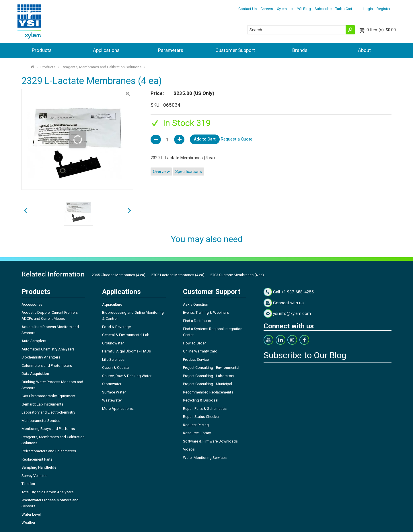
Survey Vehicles (34, 476)
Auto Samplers (34, 341)
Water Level (31, 514)
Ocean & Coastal (116, 368)
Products (42, 50)
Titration (28, 484)
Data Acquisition (35, 374)
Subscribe (323, 9)
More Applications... (119, 409)
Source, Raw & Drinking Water (127, 376)
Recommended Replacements (208, 392)
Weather (28, 522)
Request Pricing (196, 425)
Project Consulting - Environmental (211, 368)
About (364, 50)
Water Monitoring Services (205, 458)
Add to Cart (205, 139)
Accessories (32, 304)
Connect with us (288, 303)
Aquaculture (112, 304)
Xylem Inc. (285, 9)
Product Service (196, 359)
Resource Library (197, 433)
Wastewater (112, 400)
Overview (161, 172)
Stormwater (112, 384)
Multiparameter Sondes (41, 421)
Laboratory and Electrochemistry (48, 412)
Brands (300, 50)
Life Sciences (113, 359)
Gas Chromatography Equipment (48, 396)
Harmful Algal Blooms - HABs (126, 351)
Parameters (171, 50)
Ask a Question (196, 304)
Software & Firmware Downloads (210, 441)
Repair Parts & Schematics (205, 409)
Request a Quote (237, 139)
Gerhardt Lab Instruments (42, 404)
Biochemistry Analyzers (41, 357)
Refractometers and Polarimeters (49, 451)
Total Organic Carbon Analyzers (47, 492)
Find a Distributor (197, 321)
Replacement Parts (37, 459)
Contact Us (248, 9)
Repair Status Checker (201, 417)
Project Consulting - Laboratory (209, 376)
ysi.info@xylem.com (292, 313)
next (25, 211)
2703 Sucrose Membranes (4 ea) (237, 275)
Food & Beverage (116, 327)
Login (368, 9)
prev (129, 211)
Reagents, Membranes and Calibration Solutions (102, 67)
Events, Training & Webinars (206, 312)
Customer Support (235, 50)
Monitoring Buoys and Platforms (48, 429)
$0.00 (381, 30)
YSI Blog (304, 9)
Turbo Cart (344, 9)
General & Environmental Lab (126, 335)
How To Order (194, 343)
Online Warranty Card (200, 351)
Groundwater (113, 343)
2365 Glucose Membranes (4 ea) (119, 275)
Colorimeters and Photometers (47, 366)
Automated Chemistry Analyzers (48, 349)
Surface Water (114, 392)
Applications (106, 50)
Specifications (189, 172)
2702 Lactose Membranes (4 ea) (178, 275)
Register (383, 9)
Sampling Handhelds (39, 467)
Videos (189, 449)
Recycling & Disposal (201, 400)
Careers (267, 9)
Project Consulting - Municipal (208, 384)
